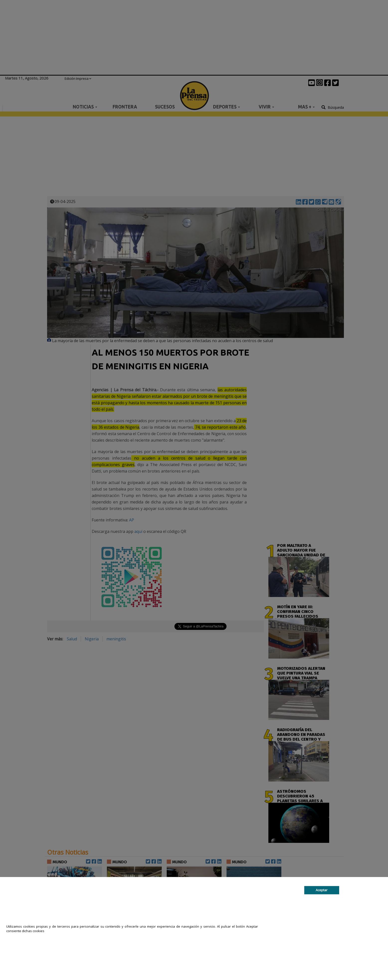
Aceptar (322, 890)
